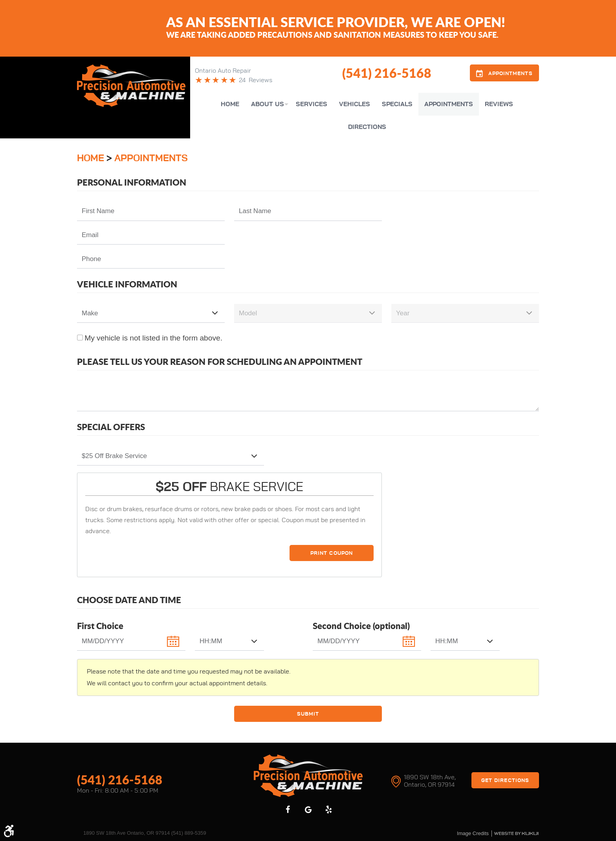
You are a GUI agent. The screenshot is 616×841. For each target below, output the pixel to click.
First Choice (100, 626)
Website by (516, 833)
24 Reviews (256, 80)
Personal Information (132, 182)
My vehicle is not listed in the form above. (153, 338)
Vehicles (355, 104)
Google (308, 809)
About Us (268, 104)
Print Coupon (331, 553)
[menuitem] (230, 104)
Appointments (449, 104)
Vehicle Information (127, 284)
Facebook (288, 809)
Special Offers (111, 427)
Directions (367, 127)
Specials (397, 104)
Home (230, 104)
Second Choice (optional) (361, 626)
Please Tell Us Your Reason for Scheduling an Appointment (220, 362)
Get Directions (505, 780)
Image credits (473, 833)
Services (312, 104)
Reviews (499, 104)
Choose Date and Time (129, 600)
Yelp (328, 809)
